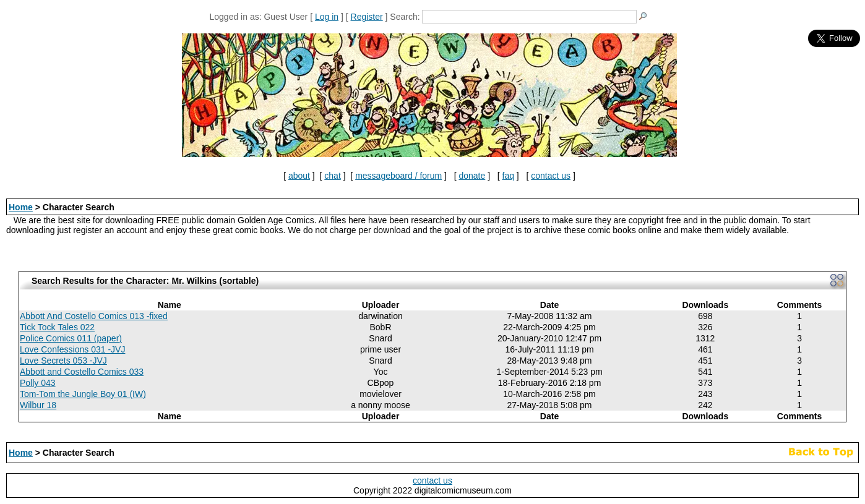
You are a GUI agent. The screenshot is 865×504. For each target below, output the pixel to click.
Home (21, 207)
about (299, 176)
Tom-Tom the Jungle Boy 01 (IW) (83, 394)
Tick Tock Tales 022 (57, 327)
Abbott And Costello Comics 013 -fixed (94, 316)
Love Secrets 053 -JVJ (63, 361)
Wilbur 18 (38, 405)
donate (472, 176)
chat (332, 176)
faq (508, 176)
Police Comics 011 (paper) (71, 338)
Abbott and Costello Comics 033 (82, 372)
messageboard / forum (398, 176)
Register (367, 17)
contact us (551, 176)
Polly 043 (38, 383)
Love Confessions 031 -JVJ (72, 349)
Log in (327, 17)
